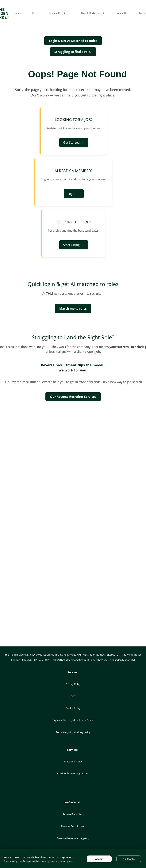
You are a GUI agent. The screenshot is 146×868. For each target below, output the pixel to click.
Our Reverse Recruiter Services (73, 397)
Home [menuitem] (17, 13)
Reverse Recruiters (73, 814)
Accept (99, 859)
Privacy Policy (73, 684)
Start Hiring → (74, 245)
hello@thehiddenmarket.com (69, 660)
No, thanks (129, 859)
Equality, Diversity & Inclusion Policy (73, 720)
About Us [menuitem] (122, 13)
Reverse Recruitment (73, 826)
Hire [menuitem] (35, 13)
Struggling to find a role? (73, 52)
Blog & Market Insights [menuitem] (93, 13)
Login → (74, 194)
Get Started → (74, 143)
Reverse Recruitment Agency (73, 838)
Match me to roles (73, 309)
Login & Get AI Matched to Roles (73, 41)
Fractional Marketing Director (73, 773)
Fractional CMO (73, 761)
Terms (73, 696)
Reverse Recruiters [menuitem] (59, 13)
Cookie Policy (73, 708)
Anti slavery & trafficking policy (73, 732)
